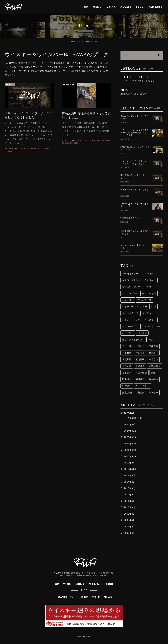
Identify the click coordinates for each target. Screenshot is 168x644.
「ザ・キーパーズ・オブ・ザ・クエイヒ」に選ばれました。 (134, 162)
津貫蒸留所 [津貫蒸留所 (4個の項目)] (141, 373)
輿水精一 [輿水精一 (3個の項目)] (153, 393)
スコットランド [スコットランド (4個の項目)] (130, 313)
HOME (73, 42)
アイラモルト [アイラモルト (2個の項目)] (149, 274)
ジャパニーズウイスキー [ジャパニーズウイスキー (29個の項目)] (135, 307)
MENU (97, 7)
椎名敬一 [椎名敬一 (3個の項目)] (127, 373)
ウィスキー (21, 149)
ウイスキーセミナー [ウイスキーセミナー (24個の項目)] (132, 287)
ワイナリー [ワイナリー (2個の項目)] (128, 346)
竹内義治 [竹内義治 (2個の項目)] (153, 379)
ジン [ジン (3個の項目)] (154, 307)
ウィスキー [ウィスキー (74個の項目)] (150, 280)
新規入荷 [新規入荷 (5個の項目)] (127, 366)
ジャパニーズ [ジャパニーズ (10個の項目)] (144, 300)
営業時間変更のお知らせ (132, 218)
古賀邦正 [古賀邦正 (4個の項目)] (127, 359)
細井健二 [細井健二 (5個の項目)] (127, 386)
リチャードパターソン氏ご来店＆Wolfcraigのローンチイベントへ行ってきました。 (135, 133)
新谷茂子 (11, 151)
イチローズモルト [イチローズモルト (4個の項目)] (131, 280)
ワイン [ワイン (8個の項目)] (141, 346)
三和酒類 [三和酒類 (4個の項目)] (153, 346)
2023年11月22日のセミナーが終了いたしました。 (135, 148)
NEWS (108, 597)
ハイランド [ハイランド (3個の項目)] (128, 333)
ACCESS (126, 7)
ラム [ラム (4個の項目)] (151, 340)
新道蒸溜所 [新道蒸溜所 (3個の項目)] (154, 366)
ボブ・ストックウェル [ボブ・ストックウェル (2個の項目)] (134, 340)
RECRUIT (109, 584)
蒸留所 (76, 143)
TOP (85, 7)
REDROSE (70, 85)
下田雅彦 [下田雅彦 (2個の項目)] (127, 353)
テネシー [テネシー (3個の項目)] (127, 320)
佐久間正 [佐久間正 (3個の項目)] (140, 353)
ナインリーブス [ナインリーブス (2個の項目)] (130, 326)
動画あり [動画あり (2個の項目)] (153, 353)
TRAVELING (64, 597)
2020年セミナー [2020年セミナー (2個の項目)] (130, 274)
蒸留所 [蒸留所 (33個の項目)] (141, 393)
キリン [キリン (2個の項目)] (150, 287)
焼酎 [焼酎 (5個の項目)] (153, 373)
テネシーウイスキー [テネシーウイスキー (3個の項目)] (146, 320)
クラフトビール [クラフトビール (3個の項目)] (130, 293)
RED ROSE (155, 7)
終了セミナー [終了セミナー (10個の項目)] (142, 386)
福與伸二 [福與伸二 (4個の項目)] (140, 379)
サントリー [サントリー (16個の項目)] (128, 300)
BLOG (11, 85)
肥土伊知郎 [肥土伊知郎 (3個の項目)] (128, 393)
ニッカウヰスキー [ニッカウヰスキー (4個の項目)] (151, 326)
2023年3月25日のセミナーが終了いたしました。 (134, 205)
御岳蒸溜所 (69, 143)
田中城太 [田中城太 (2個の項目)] (127, 379)
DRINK (111, 7)
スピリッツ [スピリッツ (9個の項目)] (148, 313)
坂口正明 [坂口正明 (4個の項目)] (140, 359)
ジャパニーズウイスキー (92, 140)
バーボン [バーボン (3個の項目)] (142, 333)
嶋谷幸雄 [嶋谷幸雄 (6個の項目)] (153, 359)
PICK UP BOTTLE (142, 79)
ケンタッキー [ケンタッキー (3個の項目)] (149, 293)
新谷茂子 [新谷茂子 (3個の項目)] (140, 366)
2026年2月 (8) (135, 418)
